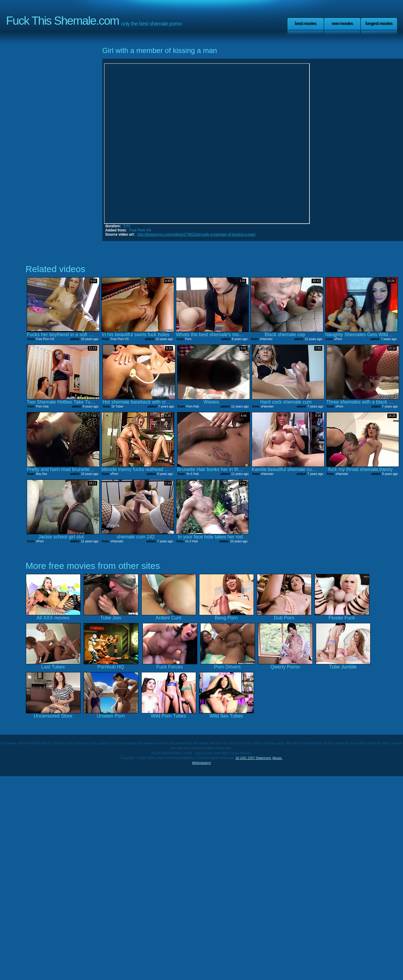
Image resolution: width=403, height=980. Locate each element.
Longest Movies (379, 23)
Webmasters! (202, 763)
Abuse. (277, 758)
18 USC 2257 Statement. (254, 758)
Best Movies (306, 23)
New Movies (342, 23)
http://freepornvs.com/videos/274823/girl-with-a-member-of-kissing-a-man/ (196, 234)
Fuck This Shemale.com (63, 21)
